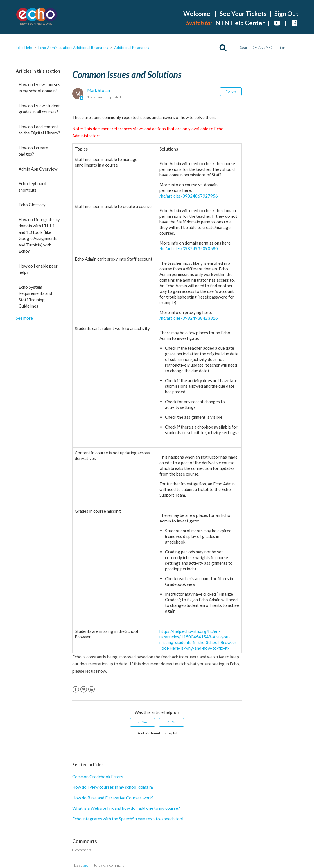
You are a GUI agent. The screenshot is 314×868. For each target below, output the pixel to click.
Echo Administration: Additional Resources (73, 48)
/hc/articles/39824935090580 (189, 248)
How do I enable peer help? (38, 269)
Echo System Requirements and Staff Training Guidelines (35, 297)
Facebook (76, 689)
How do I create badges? (33, 151)
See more (24, 318)
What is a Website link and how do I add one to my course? (126, 808)
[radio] (143, 722)
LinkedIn (92, 689)
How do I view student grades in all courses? (39, 109)
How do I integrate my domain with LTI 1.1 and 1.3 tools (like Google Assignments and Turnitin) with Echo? (39, 235)
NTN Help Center (240, 23)
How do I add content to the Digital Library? (39, 130)
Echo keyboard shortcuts (32, 187)
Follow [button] (231, 91)
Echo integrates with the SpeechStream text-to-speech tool (128, 819)
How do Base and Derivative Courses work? (113, 798)
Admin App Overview (38, 169)
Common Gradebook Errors (98, 777)
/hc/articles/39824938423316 (189, 318)
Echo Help (24, 48)
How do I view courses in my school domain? (39, 88)
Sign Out (286, 14)
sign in (88, 865)
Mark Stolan (99, 90)
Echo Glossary (32, 205)
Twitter (84, 689)
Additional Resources (132, 48)
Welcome (197, 14)
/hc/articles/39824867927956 (189, 196)
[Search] (256, 47)
